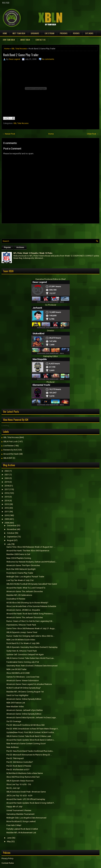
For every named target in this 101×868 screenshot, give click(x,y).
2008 (7, 523)
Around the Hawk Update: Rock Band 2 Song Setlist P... (31, 803)
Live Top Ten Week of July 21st (20, 580)
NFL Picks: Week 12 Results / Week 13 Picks (33, 253)
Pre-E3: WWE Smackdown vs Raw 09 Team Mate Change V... (33, 729)
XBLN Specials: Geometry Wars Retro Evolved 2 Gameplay (32, 647)
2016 (7, 493)
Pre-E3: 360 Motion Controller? (20, 762)
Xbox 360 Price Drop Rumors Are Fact (23, 777)
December (12, 525)
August (10, 540)
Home (5, 33)
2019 (7, 482)
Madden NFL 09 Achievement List (21, 833)
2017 (7, 489)
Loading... (6, 425)
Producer (51, 382)
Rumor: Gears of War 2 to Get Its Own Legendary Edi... (30, 621)
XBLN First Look (10, 441)
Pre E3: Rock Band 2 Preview (19, 766)
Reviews (76, 33)
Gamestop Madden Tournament (20, 814)
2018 (7, 486)
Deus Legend (14, 59)
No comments (48, 59)
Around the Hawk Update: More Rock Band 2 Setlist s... (31, 740)
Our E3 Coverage (14, 721)
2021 (7, 475)
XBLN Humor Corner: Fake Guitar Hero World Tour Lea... (31, 658)
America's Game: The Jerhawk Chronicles (25, 591)
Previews (64, 33)
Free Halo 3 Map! (14, 825)
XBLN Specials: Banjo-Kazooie (20, 781)
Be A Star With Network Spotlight (21, 569)
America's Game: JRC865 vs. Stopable (23, 610)
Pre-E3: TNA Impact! (15, 758)
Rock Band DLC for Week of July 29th (23, 643)
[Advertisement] (37, 230)
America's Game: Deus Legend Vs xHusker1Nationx (29, 684)
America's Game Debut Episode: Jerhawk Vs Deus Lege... (32, 718)
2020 (7, 478)
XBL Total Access (19, 49)
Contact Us (41, 40)
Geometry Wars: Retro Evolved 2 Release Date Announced (32, 666)
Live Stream (50, 33)
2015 (7, 497)
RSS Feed (6, 3)
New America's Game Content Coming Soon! (26, 744)
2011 (7, 512)
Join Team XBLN (9, 40)
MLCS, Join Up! (13, 788)
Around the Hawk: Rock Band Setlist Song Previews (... (30, 614)
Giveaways (35, 33)
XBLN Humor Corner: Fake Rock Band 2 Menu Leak (29, 736)
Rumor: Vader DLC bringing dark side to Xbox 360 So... (30, 636)
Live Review (9, 446)
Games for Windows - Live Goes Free (23, 677)
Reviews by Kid (10, 450)
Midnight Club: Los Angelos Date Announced (26, 818)
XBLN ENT (8, 458)
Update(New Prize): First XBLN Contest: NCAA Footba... (31, 732)
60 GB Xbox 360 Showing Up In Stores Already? (27, 603)
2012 (7, 508)
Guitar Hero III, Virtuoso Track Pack (22, 651)
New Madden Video (15, 707)
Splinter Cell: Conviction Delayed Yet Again (25, 654)
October (11, 533)
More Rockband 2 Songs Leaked (21, 821)
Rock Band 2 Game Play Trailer (21, 55)
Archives (20, 247)
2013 (7, 504)
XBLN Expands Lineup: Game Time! (22, 632)
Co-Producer (51, 305)
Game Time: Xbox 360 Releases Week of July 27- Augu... (31, 628)
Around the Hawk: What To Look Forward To (26, 588)
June (9, 838)
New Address (12, 747)
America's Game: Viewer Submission (23, 680)
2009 (7, 519)
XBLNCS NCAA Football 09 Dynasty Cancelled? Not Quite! (32, 584)
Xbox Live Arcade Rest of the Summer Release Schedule (31, 606)
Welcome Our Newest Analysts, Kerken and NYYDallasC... (32, 562)
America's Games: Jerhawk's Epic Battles (25, 710)
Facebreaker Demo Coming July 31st (23, 662)
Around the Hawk (11, 454)
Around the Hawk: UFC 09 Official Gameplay (26, 799)
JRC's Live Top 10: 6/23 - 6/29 (19, 796)
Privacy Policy (7, 858)
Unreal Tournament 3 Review (19, 810)
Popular (7, 247)
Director (51, 331)
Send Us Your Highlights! (17, 695)
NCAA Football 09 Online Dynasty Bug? (24, 688)
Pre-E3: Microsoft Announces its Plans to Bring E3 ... (29, 755)
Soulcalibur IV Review (16, 599)
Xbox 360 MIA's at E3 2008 (18, 673)
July (9, 544)
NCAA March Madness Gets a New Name (25, 773)
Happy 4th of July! (14, 807)
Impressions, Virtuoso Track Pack (21, 625)
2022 (7, 471)
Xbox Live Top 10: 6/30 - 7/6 (19, 784)
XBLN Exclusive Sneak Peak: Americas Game (26, 792)
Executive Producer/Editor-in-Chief (51, 279)
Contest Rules (8, 863)
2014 (7, 501)
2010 (7, 515)
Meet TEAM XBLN (19, 33)
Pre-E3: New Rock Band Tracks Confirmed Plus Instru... (30, 751)
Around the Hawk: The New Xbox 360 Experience (28, 551)
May (9, 841)
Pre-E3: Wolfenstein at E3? (18, 770)
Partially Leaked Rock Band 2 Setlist (22, 829)
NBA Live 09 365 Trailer (16, 669)
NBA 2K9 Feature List (16, 703)
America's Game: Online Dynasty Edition (24, 699)
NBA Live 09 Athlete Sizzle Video (21, 640)
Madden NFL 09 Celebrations (19, 595)
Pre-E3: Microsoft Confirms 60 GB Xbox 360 (25, 725)
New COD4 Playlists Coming (19, 558)
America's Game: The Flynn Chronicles (23, 565)
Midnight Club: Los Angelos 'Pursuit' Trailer (25, 577)
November (12, 529)
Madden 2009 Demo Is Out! (18, 554)
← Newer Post (9, 134)
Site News (89, 33)
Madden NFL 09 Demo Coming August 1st (25, 692)
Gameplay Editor (50, 356)
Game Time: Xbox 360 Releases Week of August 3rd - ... (31, 547)
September (12, 537)
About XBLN (25, 40)
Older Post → (93, 134)
